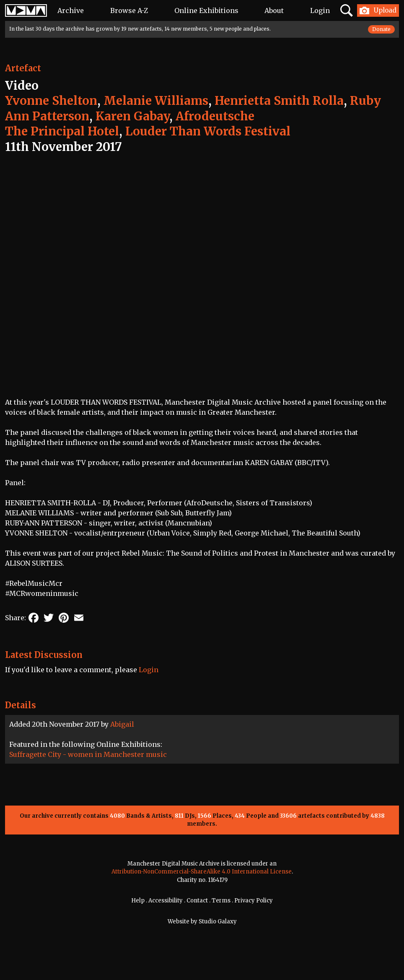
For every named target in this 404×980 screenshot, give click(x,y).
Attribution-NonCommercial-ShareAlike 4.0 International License (202, 872)
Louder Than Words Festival (208, 131)
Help (138, 901)
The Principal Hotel (62, 131)
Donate (381, 29)
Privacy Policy (254, 901)
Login (320, 10)
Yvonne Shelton (51, 101)
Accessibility (166, 901)
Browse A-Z (129, 10)
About (274, 10)
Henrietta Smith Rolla (279, 101)
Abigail (122, 724)
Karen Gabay (132, 116)
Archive (71, 10)
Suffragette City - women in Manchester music (88, 754)
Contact (197, 901)
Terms (221, 901)
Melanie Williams (156, 101)
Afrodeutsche (215, 116)
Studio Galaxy (218, 922)
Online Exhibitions (206, 10)
